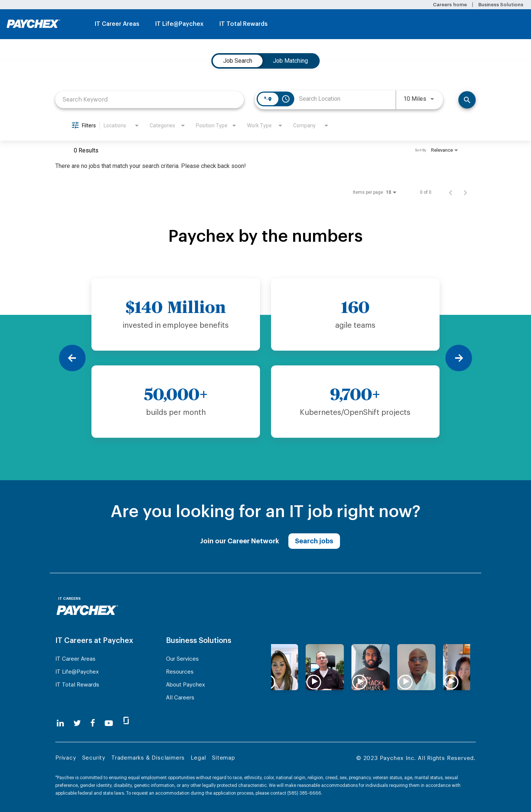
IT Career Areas (117, 24)
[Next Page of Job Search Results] (465, 192)
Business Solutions (501, 5)
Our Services (182, 659)
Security (94, 758)
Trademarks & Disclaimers (148, 758)
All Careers (180, 698)
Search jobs (314, 541)
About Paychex (185, 685)
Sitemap (224, 758)
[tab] (238, 61)
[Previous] (72, 358)
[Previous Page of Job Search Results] (451, 192)
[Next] (459, 358)
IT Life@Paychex (179, 24)
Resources (180, 672)
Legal (198, 758)
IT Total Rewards (244, 24)
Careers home (450, 5)
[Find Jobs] (467, 100)
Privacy (66, 758)
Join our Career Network (240, 541)
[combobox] (150, 99)
